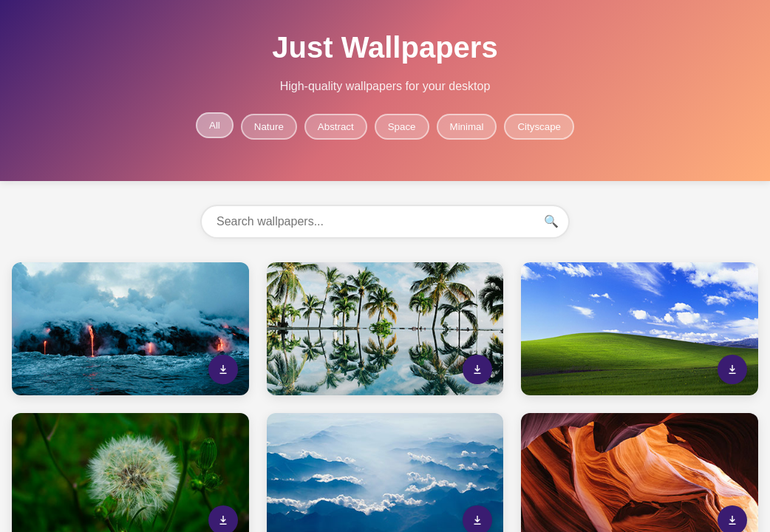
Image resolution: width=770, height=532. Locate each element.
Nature (269, 127)
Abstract (336, 127)
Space (402, 127)
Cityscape (539, 127)
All (215, 125)
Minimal (467, 127)
